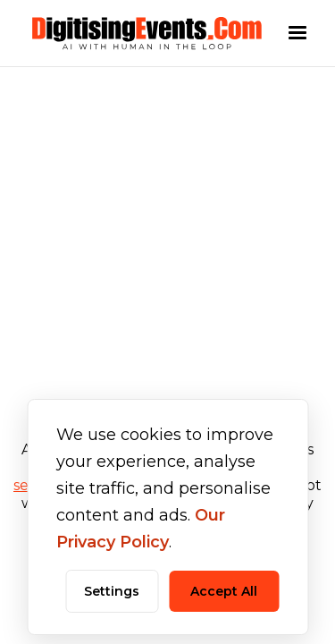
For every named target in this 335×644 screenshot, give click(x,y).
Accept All (224, 591)
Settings (112, 591)
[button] (297, 33)
